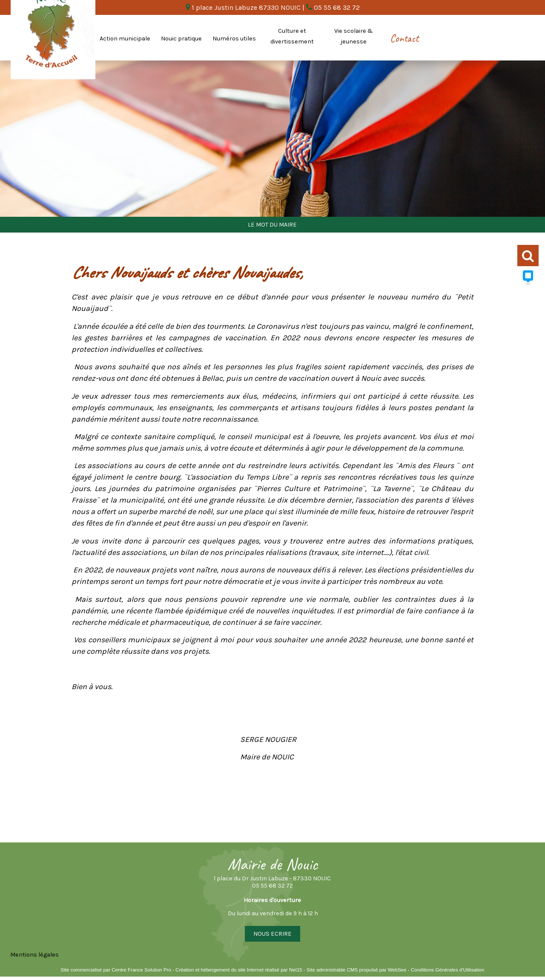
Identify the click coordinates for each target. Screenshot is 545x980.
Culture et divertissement (292, 36)
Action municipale (125, 39)
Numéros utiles (234, 39)
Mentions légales (34, 955)
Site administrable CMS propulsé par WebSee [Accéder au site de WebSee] (357, 970)
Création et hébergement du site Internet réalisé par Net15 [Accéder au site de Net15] (239, 970)
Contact (404, 38)
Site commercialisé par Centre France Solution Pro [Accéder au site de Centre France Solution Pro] (116, 970)
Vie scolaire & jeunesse (354, 36)
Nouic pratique (181, 39)
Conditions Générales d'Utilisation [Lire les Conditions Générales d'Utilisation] (447, 970)
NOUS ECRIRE (272, 934)
